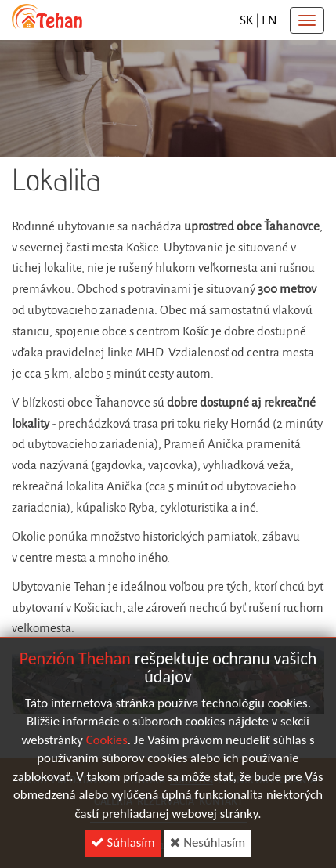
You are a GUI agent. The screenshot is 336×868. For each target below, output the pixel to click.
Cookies (107, 743)
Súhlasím (123, 846)
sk (246, 20)
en (269, 20)
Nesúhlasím (208, 846)
